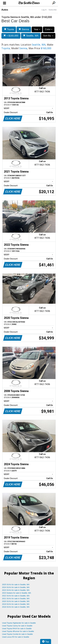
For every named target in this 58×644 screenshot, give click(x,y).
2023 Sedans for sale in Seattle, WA (17, 593)
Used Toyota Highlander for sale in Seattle (19, 623)
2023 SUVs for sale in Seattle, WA (16, 590)
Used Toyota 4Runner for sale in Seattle (18, 631)
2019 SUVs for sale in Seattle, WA (16, 604)
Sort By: (48, 36)
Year (37, 29)
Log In (44, 10)
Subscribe (53, 10)
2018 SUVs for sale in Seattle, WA (16, 607)
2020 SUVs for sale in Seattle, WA (16, 601)
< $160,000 (11, 36)
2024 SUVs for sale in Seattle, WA (16, 587)
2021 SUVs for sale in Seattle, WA (16, 599)
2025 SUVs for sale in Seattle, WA (16, 585)
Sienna (24, 29)
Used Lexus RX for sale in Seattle (16, 637)
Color (49, 29)
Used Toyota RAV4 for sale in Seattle (17, 629)
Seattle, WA (31, 36)
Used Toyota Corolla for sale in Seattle (17, 634)
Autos (5, 10)
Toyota (9, 29)
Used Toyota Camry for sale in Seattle (17, 626)
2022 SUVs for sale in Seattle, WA (16, 596)
